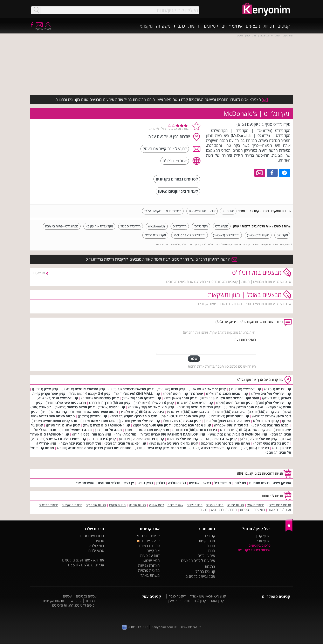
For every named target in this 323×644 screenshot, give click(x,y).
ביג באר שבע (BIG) (196, 412)
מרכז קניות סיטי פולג (71, 403)
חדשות (194, 26)
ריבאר (207, 483)
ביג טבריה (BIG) (237, 425)
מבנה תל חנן (113, 430)
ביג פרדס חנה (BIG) (203, 430)
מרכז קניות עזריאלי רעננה (219, 448)
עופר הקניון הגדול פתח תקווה (238, 398)
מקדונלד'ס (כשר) (258, 235)
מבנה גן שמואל (81, 430)
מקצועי (146, 26)
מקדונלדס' (201, 226)
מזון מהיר (228, 211)
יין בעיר (129, 483)
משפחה (163, 26)
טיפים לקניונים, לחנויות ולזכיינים (73, 605)
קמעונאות (75, 601)
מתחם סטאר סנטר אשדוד (100, 412)
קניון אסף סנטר (160, 425)
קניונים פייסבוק (135, 627)
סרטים (99, 541)
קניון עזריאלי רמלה (264, 439)
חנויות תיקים (117, 505)
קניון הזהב (189, 398)
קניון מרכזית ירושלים (206, 407)
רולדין (161, 483)
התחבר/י (48, 28)
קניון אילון (51, 389)
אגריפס (194, 483)
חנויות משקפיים (72, 505)
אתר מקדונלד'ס (175, 161)
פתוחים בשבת (149, 546)
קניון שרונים (71, 425)
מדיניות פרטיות (149, 570)
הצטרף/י (39, 28)
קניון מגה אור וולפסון (96, 434)
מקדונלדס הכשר (155, 235)
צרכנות (210, 566)
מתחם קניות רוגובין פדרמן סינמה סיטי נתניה (100, 448)
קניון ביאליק (98, 416)
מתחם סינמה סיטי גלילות (57, 416)
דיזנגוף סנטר (177, 596)
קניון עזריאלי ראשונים (182, 443)
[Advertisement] (84, 147)
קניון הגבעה (192, 421)
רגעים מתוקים (259, 483)
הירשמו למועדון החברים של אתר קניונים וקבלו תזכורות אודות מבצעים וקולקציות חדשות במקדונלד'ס (161, 259)
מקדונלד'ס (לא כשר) (226, 235)
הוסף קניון (263, 536)
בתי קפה (259, 510)
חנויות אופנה (137, 505)
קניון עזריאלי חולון (278, 403)
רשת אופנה (157, 505)
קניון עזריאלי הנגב (65, 398)
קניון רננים (283, 389)
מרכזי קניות (207, 541)
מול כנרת (130, 434)
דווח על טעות (150, 555)
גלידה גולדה (177, 483)
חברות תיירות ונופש (224, 510)
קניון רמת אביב (215, 389)
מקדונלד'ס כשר (131, 226)
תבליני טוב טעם (109, 483)
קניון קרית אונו (203, 403)
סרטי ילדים (96, 551)
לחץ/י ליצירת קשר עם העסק (165, 148)
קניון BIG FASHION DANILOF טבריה (178, 434)
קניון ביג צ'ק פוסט (276, 443)
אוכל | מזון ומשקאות (202, 211)
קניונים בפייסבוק (148, 536)
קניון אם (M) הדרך (117, 403)
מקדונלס (282, 235)
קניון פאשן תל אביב (132, 443)
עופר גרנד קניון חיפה (188, 394)
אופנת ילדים (175, 505)
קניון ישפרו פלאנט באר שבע (66, 439)
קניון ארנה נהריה (225, 439)
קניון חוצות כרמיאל (81, 407)
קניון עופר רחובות (106, 398)
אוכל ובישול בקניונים (200, 576)
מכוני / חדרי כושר (280, 510)
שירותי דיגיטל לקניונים (254, 550)
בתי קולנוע (96, 546)
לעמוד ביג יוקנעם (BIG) (178, 191)
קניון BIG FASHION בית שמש (246, 434)
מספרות (245, 510)
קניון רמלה (271, 421)
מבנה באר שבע (278, 425)
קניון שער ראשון (238, 416)
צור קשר (153, 551)
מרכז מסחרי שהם (103, 421)
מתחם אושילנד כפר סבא (233, 443)
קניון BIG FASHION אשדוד (49, 434)
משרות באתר (150, 575)
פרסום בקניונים (259, 545)
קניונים (284, 26)
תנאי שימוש (151, 560)
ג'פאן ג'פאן (145, 483)
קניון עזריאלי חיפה (239, 403)
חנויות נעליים (215, 505)
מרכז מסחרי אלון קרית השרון (166, 448)
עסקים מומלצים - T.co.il (86, 565)
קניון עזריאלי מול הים (276, 394)
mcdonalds (157, 226)
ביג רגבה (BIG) (234, 412)
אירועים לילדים (204, 560)
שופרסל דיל (223, 483)
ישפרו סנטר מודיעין (249, 407)
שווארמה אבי (85, 483)
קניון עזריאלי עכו (186, 439)
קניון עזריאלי (252, 389)
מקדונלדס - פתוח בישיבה (62, 226)
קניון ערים (178, 389)
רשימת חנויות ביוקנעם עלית (163, 211)
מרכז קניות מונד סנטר (154, 430)
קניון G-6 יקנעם (99, 394)
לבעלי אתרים (148, 541)
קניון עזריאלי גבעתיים (138, 389)
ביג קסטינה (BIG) (151, 412)
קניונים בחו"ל (205, 571)
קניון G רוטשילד (162, 403)
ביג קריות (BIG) (268, 412)
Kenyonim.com (162, 627)
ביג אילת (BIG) (41, 407)
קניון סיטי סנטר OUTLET (188, 416)
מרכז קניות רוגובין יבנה (85, 443)
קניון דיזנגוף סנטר (148, 398)
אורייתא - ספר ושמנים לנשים (83, 560)
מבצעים (253, 26)
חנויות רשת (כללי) (279, 505)
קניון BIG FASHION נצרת (111, 425)
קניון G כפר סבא (200, 425)
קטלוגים (211, 26)
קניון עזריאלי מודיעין (145, 421)
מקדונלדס (222, 226)
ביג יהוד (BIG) (259, 448)
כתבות (179, 26)
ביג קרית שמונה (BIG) (255, 430)
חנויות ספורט (235, 505)
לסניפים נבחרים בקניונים (177, 179)
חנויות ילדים (195, 505)
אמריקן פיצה (282, 483)
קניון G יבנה (107, 439)
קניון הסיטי (117, 407)
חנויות (269, 26)
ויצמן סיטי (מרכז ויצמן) (234, 421)
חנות (212, 551)
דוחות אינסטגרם (92, 536)
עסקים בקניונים (86, 596)
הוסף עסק (263, 541)
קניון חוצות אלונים (161, 407)
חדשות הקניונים (53, 601)
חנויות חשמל (256, 505)
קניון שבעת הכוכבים (234, 394)
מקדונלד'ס (180, 226)
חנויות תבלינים (49, 505)
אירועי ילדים (232, 26)
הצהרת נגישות (149, 565)
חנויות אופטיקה (96, 505)
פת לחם (240, 483)
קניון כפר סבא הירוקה (149, 439)
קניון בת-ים (59, 412)
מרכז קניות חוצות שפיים (60, 421)
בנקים (204, 510)
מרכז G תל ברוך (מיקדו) (141, 416)
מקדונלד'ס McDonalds (190, 235)
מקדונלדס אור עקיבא (99, 226)
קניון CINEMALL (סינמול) (142, 394)
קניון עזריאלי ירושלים (90, 389)
